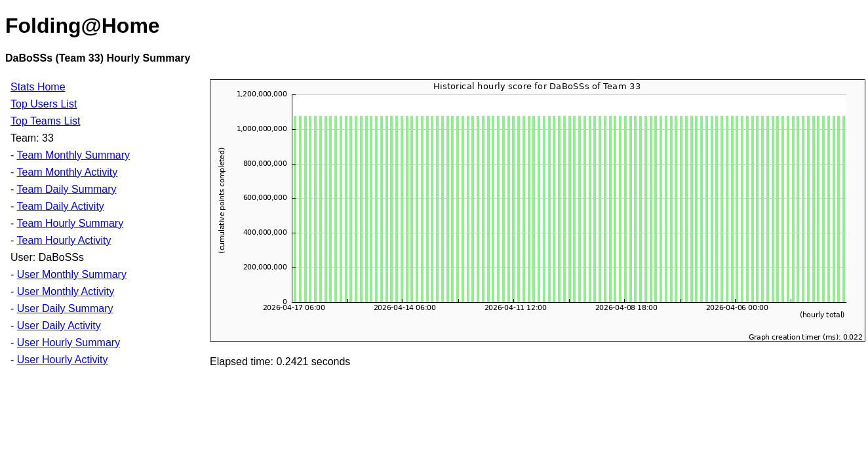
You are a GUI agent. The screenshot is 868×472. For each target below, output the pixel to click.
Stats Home (38, 87)
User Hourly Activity (63, 360)
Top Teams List (45, 121)
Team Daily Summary (66, 189)
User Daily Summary (65, 308)
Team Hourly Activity (64, 240)
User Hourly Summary (69, 343)
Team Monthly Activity (67, 172)
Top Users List (44, 104)
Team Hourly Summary (70, 223)
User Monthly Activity (66, 291)
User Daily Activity (59, 325)
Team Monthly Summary (73, 155)
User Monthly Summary (72, 274)
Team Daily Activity (60, 206)
